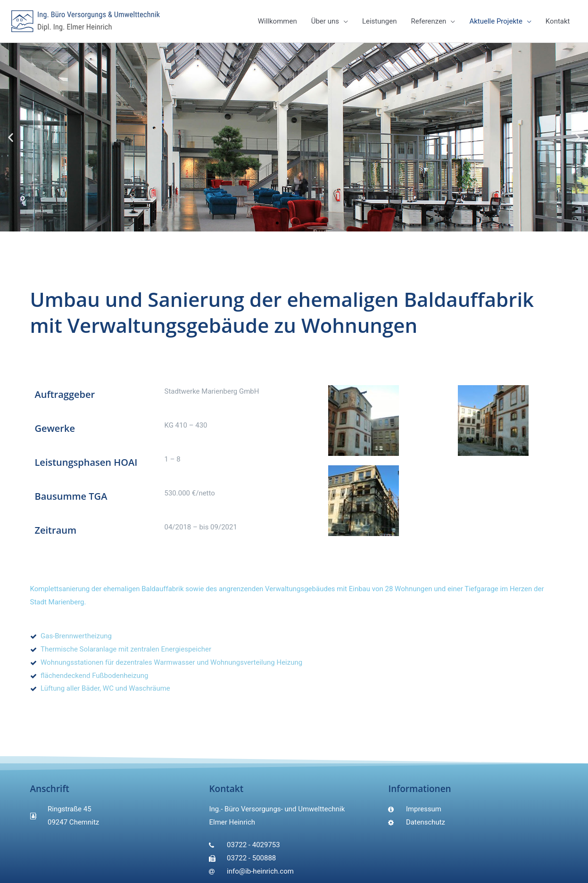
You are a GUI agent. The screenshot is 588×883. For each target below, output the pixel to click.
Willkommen (277, 21)
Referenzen (428, 21)
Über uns (325, 21)
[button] (277, 223)
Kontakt (558, 21)
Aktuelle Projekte (496, 21)
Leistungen (380, 21)
